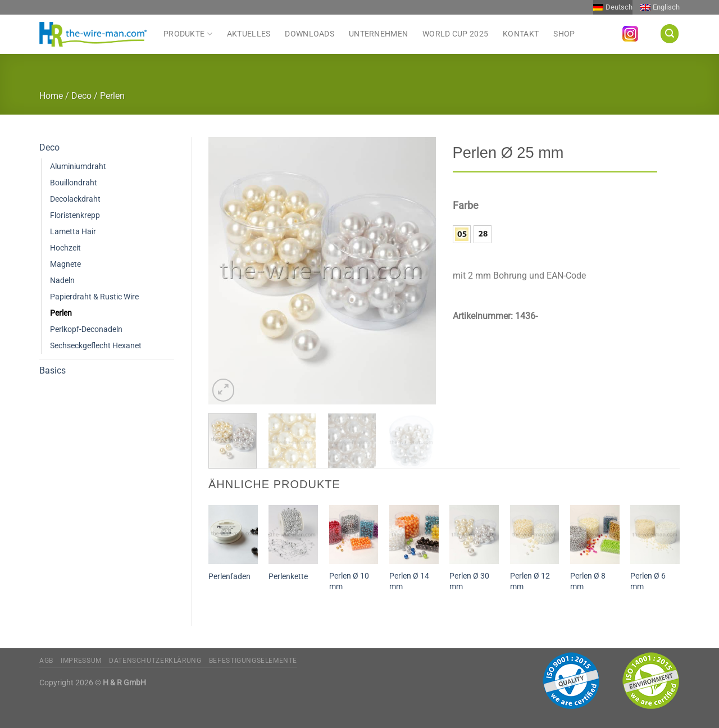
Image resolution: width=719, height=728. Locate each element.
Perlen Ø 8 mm (588, 581)
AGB (46, 661)
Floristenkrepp (75, 215)
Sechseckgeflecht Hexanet (96, 346)
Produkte (188, 34)
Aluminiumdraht (78, 167)
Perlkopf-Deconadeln (86, 329)
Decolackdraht (75, 199)
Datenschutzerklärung (155, 661)
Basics (53, 370)
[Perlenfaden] (233, 534)
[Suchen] (670, 34)
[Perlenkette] (293, 534)
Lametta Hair (73, 232)
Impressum (81, 661)
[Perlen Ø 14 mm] (414, 534)
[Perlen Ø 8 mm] (595, 534)
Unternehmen (378, 34)
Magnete (65, 264)
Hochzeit (65, 248)
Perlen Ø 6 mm (648, 581)
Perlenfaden (229, 577)
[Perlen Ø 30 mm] (474, 534)
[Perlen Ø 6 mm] (655, 534)
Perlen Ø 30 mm (469, 581)
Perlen (112, 96)
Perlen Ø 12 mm (530, 581)
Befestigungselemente (253, 661)
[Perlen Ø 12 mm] (535, 534)
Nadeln (62, 281)
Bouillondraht (74, 183)
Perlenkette (288, 577)
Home (51, 96)
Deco (81, 96)
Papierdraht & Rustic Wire (94, 297)
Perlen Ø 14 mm (409, 581)
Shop (564, 34)
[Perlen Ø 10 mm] (354, 534)
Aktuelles (249, 34)
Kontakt (521, 34)
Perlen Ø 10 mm (349, 581)
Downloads (310, 34)
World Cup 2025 (455, 34)
